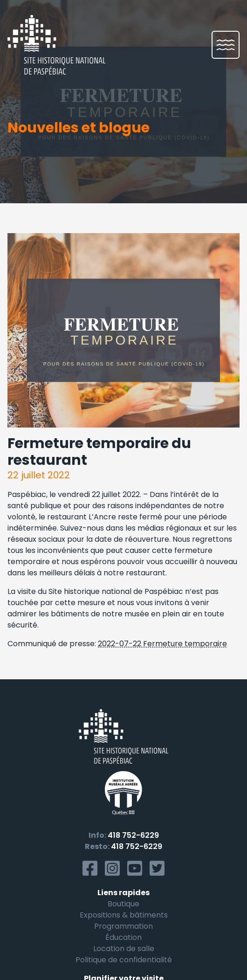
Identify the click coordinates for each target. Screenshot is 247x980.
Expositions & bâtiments (124, 915)
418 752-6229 (133, 835)
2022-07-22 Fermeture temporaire (162, 644)
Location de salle (124, 949)
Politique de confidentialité (124, 960)
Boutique (123, 904)
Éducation (123, 937)
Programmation (123, 926)
